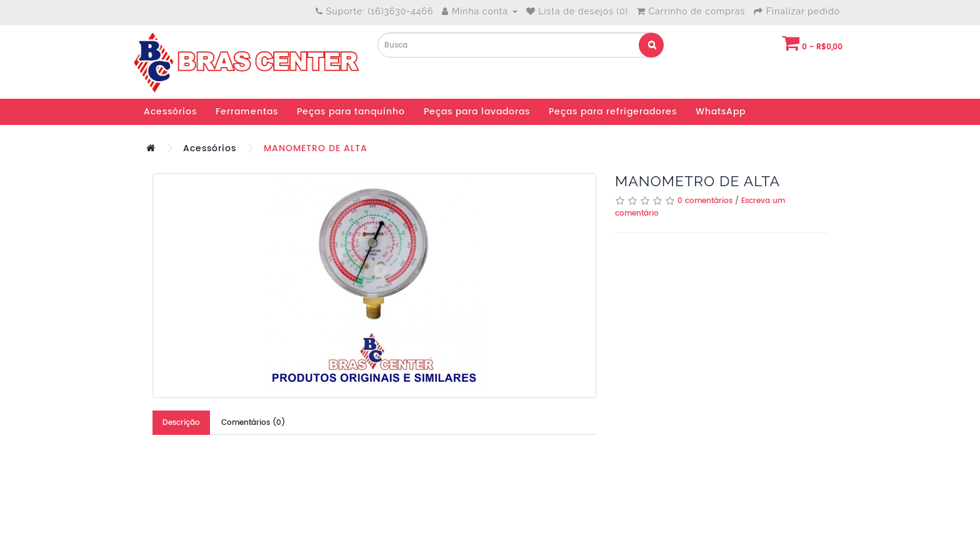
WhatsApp (721, 112)
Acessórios (170, 112)
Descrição (181, 423)
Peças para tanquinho (351, 112)
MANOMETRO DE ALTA (316, 148)
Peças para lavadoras (477, 112)
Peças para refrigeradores (613, 112)
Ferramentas (247, 112)
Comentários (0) (253, 423)
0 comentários (705, 201)
